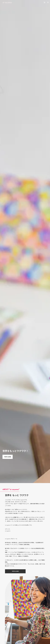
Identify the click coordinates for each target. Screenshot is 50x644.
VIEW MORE (8, 457)
